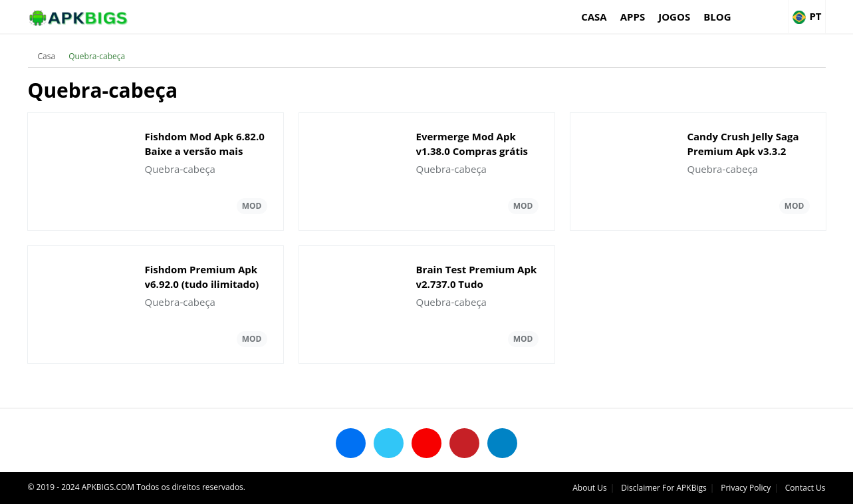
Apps (633, 17)
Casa (594, 17)
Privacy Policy (746, 488)
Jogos (674, 17)
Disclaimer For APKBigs (664, 488)
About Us (589, 488)
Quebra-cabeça (97, 56)
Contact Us (805, 488)
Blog (717, 17)
